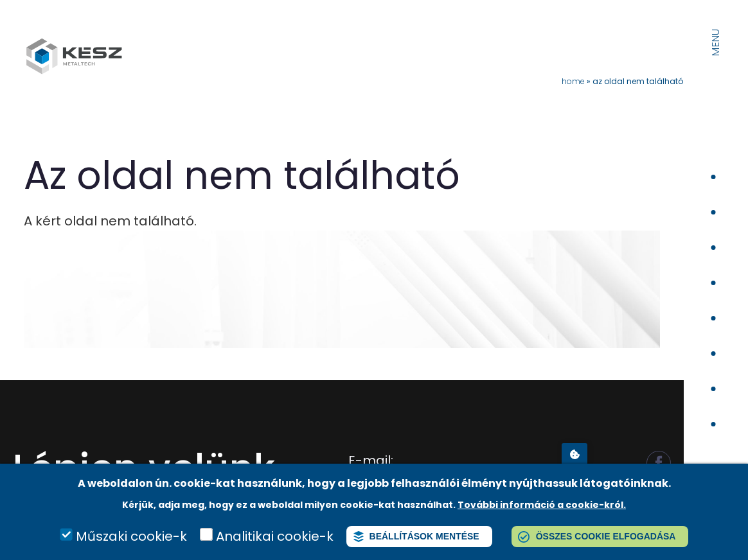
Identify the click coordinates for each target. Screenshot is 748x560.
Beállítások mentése (424, 536)
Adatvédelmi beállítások (574, 453)
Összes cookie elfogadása (606, 536)
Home (573, 81)
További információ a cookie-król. (542, 505)
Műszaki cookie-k (131, 536)
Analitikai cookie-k (275, 536)
